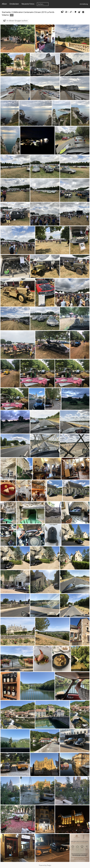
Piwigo (49, 865)
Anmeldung (84, 4)
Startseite (6, 12)
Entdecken (14, 4)
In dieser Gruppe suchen (17, 21)
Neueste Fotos (28, 4)
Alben (4, 4)
